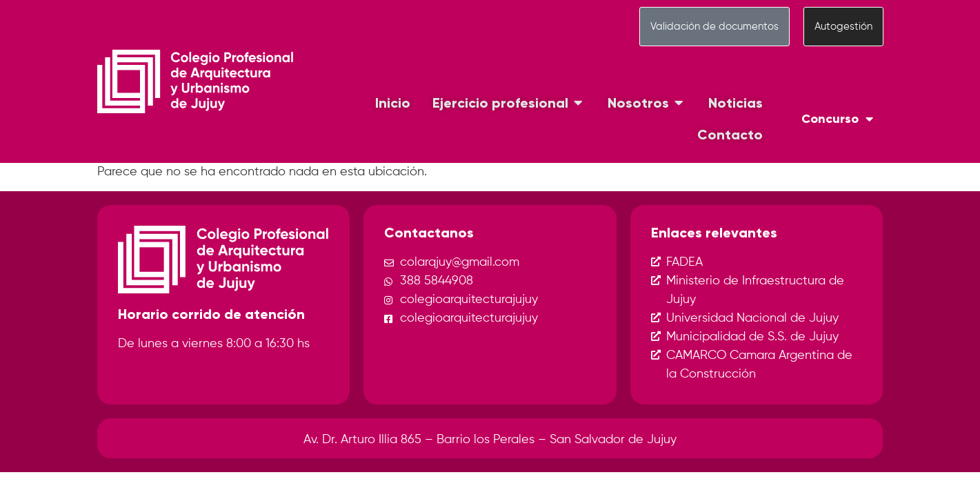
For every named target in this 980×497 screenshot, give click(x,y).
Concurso (837, 119)
